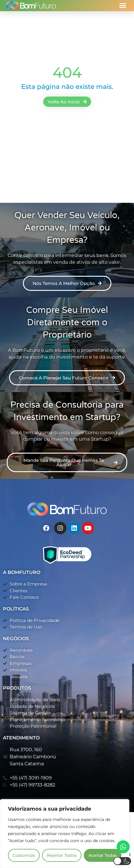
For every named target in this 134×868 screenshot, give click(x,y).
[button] (123, 6)
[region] (65, 834)
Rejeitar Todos (62, 855)
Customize (24, 855)
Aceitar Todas (103, 855)
